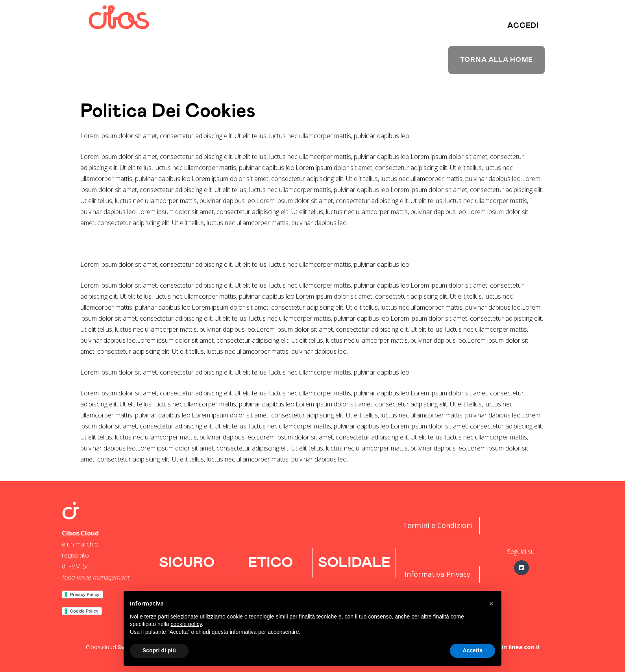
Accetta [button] (472, 650)
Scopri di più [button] (159, 650)
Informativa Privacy (437, 574)
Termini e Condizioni (438, 525)
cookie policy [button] (186, 624)
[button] (523, 26)
